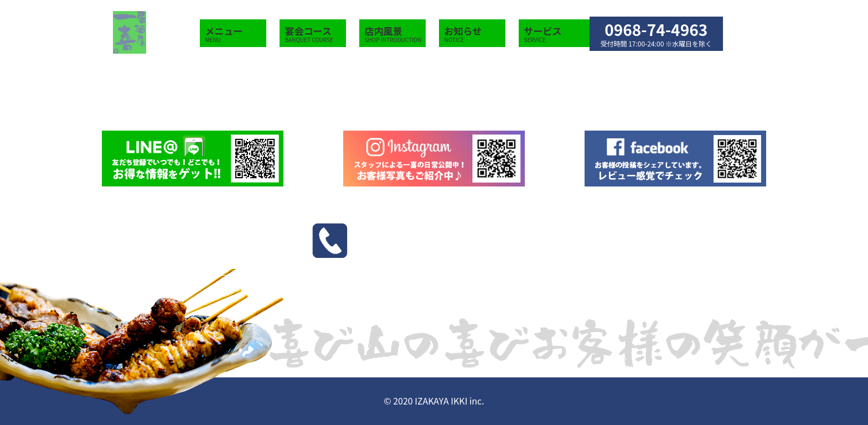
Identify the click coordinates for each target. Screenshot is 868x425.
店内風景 (395, 34)
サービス (543, 34)
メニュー (236, 34)
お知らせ (475, 34)
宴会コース (316, 34)
